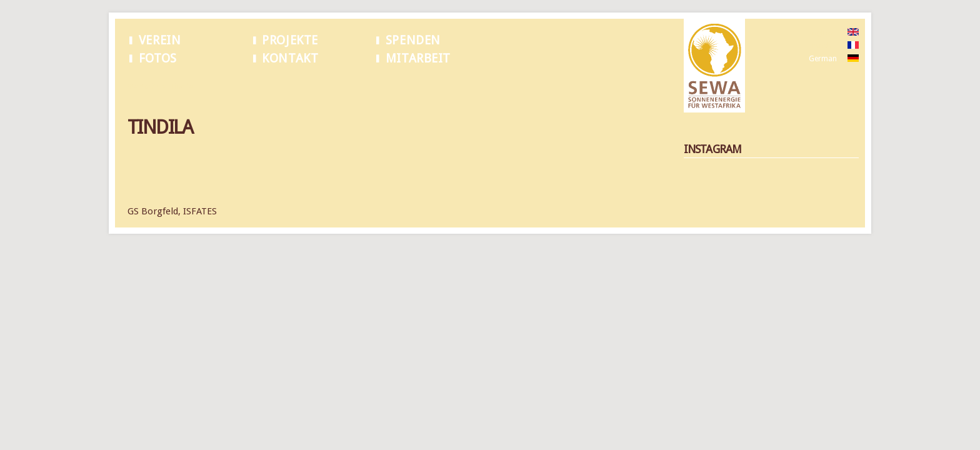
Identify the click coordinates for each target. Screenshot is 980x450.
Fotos (158, 58)
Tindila (182, 87)
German (823, 59)
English (821, 32)
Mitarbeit (418, 58)
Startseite (144, 87)
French (820, 46)
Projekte (290, 40)
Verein (160, 40)
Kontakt (290, 58)
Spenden (413, 40)
